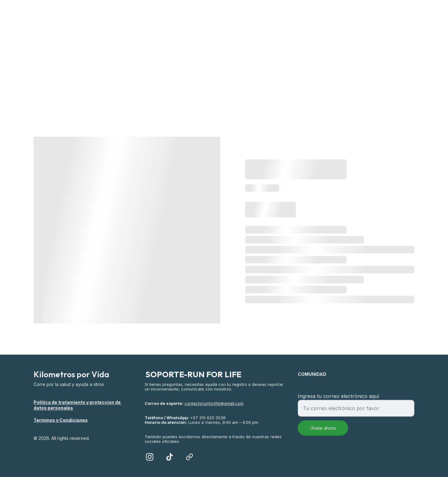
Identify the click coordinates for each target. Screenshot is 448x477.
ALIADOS (294, 60)
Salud (252, 60)
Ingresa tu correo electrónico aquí (338, 399)
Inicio (150, 60)
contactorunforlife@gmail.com (214, 409)
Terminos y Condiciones (61, 420)
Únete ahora (323, 431)
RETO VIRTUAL (201, 60)
